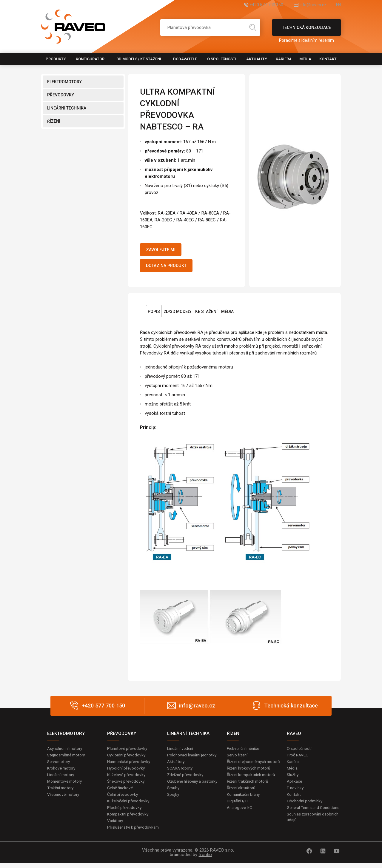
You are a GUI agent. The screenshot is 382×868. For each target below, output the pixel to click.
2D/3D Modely (178, 314)
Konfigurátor (90, 59)
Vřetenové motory (64, 798)
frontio (205, 859)
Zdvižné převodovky (186, 778)
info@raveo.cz (306, 5)
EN (338, 5)
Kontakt (328, 59)
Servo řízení (238, 758)
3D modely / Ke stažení (139, 59)
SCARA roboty (181, 771)
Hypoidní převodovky (127, 771)
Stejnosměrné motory (68, 758)
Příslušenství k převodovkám (134, 832)
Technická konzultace (306, 30)
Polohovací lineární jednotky (193, 758)
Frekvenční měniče (244, 751)
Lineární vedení (181, 751)
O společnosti (222, 59)
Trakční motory (61, 791)
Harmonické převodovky (130, 764)
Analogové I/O (240, 817)
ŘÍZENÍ (54, 121)
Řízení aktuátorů (242, 797)
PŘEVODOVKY (61, 95)
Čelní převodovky (123, 798)
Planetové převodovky (128, 751)
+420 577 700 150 (252, 5)
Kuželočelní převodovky (129, 805)
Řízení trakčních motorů (249, 790)
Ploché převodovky (125, 812)
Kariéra (284, 59)
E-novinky (296, 791)
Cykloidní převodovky (127, 758)
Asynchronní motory (66, 751)
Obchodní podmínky (305, 805)
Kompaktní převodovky (129, 818)
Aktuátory (177, 764)
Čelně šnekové (121, 791)
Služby (293, 778)
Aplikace (295, 784)
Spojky (173, 804)
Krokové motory (62, 771)
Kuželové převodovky (127, 778)
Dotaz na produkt (170, 268)
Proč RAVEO (298, 758)
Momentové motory (66, 784)
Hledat (253, 27)
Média (305, 59)
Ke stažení (206, 314)
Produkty (56, 59)
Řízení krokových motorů (250, 777)
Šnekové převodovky (127, 784)
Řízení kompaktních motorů (253, 784)
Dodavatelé (185, 59)
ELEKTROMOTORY (64, 82)
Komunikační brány (245, 804)
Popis (154, 314)
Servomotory (60, 764)
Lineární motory (62, 778)
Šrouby (174, 797)
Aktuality (257, 59)
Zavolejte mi (163, 250)
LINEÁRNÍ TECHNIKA (67, 108)
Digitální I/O (238, 811)
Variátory (116, 825)
